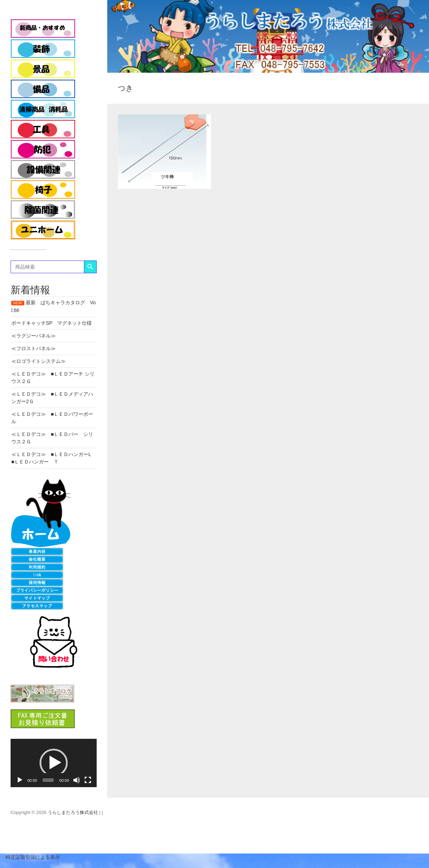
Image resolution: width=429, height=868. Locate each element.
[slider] (48, 780)
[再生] (20, 780)
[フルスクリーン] (88, 780)
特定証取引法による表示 (30, 857)
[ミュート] (77, 780)
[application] (54, 763)
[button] (54, 763)
